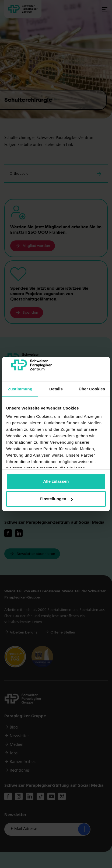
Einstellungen (56, 499)
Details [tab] (56, 389)
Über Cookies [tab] (92, 389)
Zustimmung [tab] (20, 389)
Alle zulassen (56, 481)
